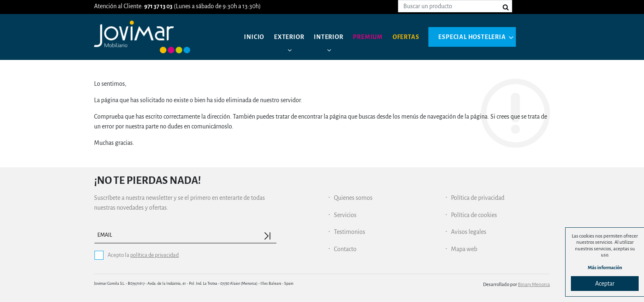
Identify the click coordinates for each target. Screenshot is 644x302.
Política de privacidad (478, 198)
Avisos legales (469, 232)
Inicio (254, 37)
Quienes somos (353, 198)
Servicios (345, 215)
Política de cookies (474, 215)
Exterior (289, 37)
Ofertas (406, 37)
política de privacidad (154, 255)
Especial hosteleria (472, 37)
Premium (368, 37)
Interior (328, 37)
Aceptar (605, 284)
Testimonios (350, 232)
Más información (605, 268)
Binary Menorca (534, 285)
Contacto (345, 249)
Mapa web (464, 249)
